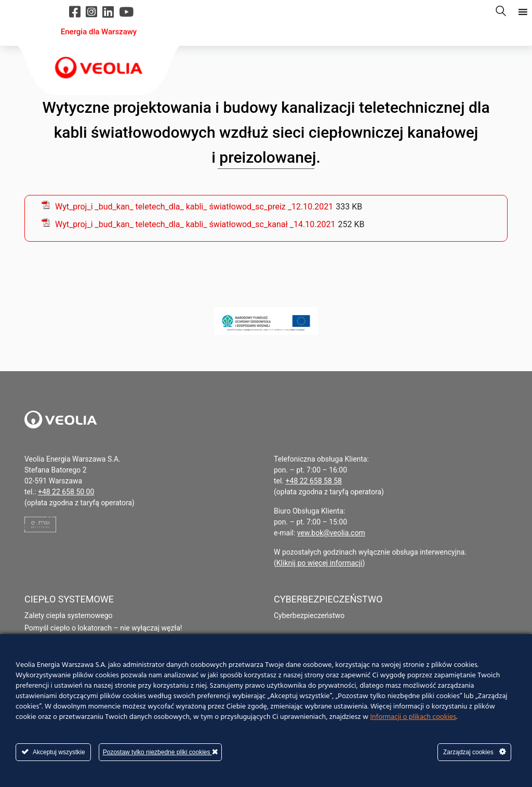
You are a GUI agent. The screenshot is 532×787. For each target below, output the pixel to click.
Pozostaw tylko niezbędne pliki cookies (160, 752)
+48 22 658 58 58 (314, 481)
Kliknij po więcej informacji (320, 563)
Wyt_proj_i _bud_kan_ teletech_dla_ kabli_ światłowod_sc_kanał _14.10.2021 (195, 224)
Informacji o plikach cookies (413, 717)
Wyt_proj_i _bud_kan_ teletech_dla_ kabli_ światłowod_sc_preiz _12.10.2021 (194, 207)
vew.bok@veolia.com (331, 533)
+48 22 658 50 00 (66, 492)
